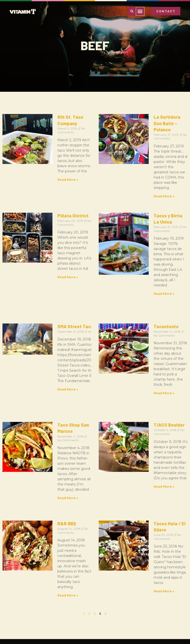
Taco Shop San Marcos (54, 309)
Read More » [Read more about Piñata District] (40, 222)
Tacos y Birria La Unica (150, 180)
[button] (140, 11)
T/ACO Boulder (141, 309)
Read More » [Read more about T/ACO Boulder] (136, 352)
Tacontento (138, 237)
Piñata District (45, 180)
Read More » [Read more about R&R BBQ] (40, 408)
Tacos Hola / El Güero (149, 366)
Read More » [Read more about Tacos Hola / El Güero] (136, 403)
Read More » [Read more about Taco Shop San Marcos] (40, 352)
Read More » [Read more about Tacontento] (136, 279)
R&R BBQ (39, 366)
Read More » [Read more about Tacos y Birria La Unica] (136, 222)
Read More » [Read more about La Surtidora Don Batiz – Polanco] (136, 165)
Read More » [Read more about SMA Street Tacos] (40, 295)
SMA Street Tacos (49, 237)
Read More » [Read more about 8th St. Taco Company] (40, 154)
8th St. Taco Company (53, 117)
